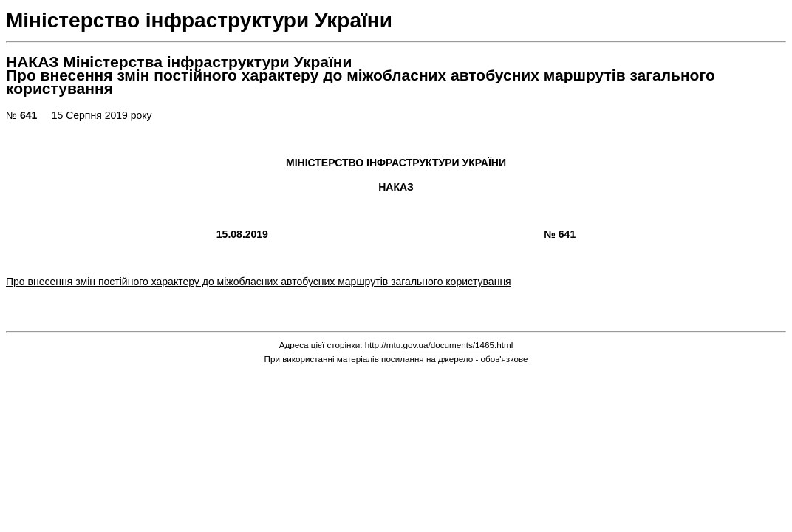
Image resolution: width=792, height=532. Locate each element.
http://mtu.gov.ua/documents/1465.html (439, 345)
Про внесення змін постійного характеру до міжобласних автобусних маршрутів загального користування (259, 282)
